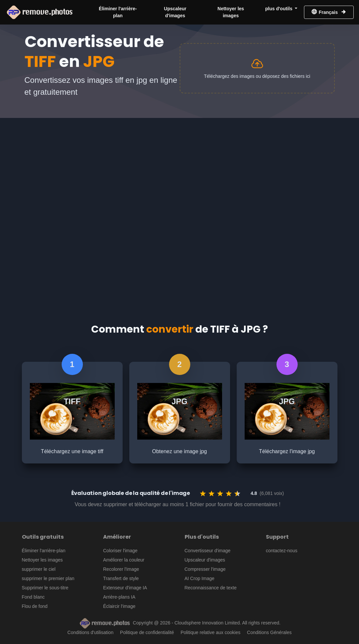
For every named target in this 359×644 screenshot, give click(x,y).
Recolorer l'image (121, 569)
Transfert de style (121, 578)
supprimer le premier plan (48, 578)
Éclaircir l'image (119, 606)
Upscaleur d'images (175, 12)
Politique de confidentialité (147, 632)
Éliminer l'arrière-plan (118, 12)
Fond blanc (33, 597)
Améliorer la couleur (124, 560)
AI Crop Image (200, 578)
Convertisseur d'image (208, 551)
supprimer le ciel (39, 569)
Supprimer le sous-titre (45, 588)
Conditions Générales (269, 632)
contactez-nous (282, 551)
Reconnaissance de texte (211, 588)
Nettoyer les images (231, 12)
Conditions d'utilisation (90, 632)
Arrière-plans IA (119, 597)
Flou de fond (35, 606)
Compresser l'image (205, 569)
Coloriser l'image (120, 551)
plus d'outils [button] (279, 9)
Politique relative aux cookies (211, 632)
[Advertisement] (179, 168)
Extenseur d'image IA (125, 588)
